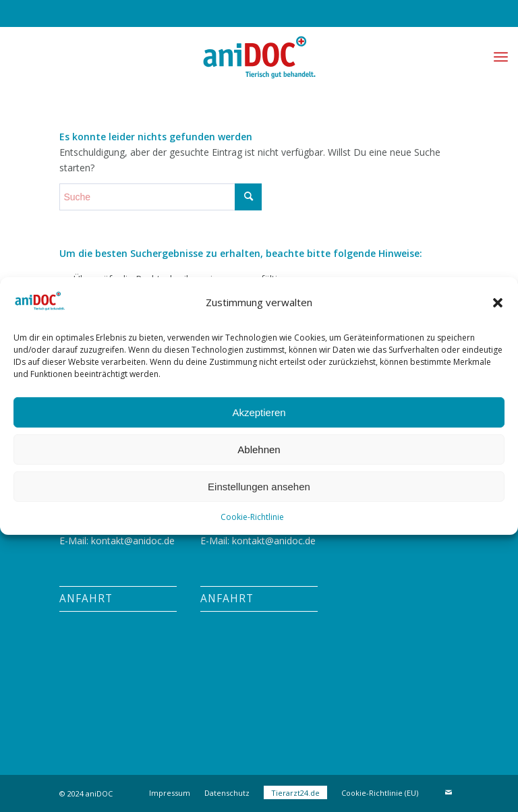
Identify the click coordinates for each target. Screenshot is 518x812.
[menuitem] (501, 57)
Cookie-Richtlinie (252, 517)
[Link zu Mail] (449, 792)
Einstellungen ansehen (259, 486)
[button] (498, 303)
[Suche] (161, 197)
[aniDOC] (259, 57)
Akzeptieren (259, 412)
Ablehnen (259, 449)
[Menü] (501, 57)
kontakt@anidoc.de (133, 541)
